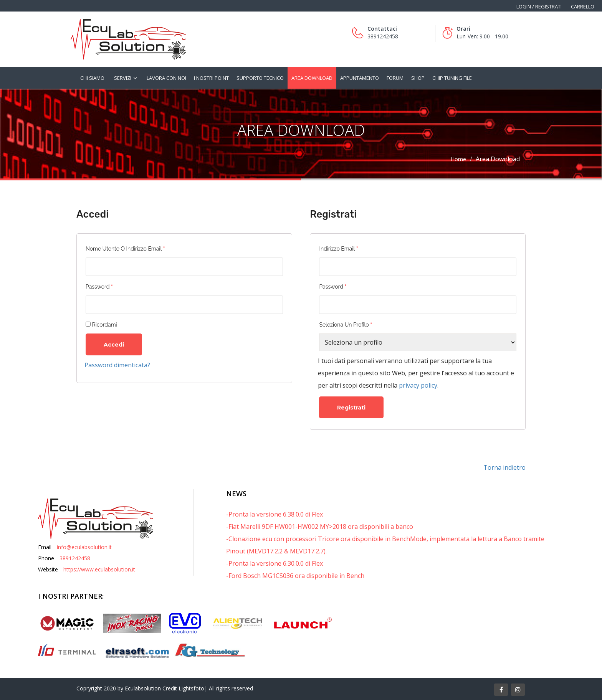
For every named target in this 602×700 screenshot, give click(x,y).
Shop (418, 78)
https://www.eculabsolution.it (99, 569)
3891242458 (75, 558)
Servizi (123, 78)
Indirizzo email (338, 249)
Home (458, 159)
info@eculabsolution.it (84, 547)
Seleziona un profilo (346, 325)
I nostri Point (211, 78)
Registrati (351, 408)
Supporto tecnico (260, 78)
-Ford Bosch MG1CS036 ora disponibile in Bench (295, 576)
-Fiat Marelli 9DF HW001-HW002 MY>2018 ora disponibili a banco (320, 527)
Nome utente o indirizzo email (125, 249)
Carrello (583, 7)
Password (99, 287)
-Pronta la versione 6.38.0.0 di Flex (275, 514)
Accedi (114, 345)
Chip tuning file (452, 78)
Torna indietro (504, 467)
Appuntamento (360, 78)
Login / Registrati (539, 7)
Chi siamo (92, 78)
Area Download (312, 78)
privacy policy (418, 385)
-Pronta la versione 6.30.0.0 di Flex (275, 563)
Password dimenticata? (117, 365)
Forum (395, 78)
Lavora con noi (166, 78)
